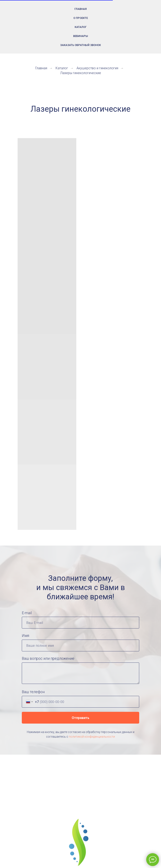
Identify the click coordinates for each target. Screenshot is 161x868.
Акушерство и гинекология (97, 68)
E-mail (27, 613)
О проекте (81, 18)
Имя (25, 636)
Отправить (80, 718)
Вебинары (81, 36)
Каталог (81, 27)
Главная (80, 9)
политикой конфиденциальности (92, 737)
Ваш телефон (33, 692)
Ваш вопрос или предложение (48, 658)
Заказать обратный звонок (80, 45)
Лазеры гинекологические (81, 73)
